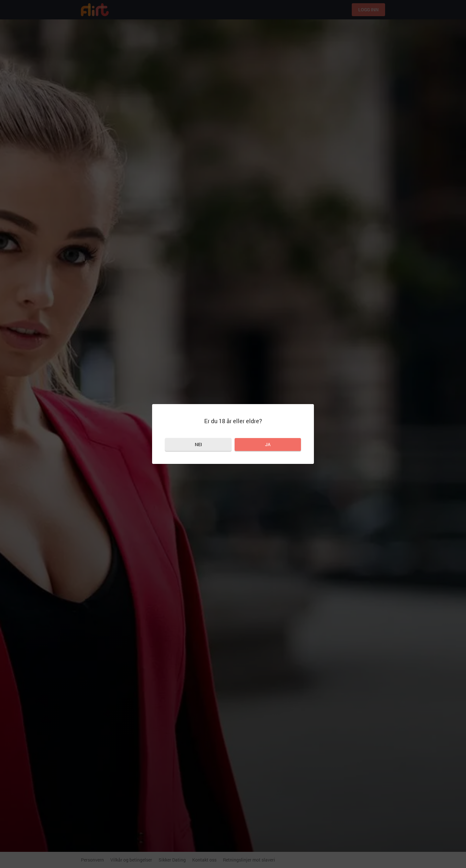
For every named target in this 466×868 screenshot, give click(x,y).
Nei (198, 444)
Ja (268, 444)
